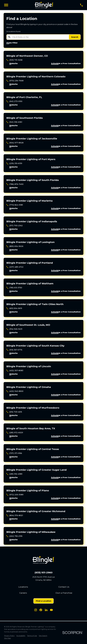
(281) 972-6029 (16, 433)
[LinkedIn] (46, 610)
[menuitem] (9, 636)
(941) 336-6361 (16, 122)
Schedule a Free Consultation (66, 64)
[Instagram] (36, 610)
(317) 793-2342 (16, 226)
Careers (23, 593)
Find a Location (44, 601)
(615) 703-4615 (16, 412)
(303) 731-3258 (16, 60)
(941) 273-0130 (16, 101)
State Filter (12, 43)
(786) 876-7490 (16, 184)
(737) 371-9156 (16, 453)
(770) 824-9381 (16, 205)
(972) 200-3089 (16, 495)
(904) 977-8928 (16, 143)
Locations (23, 587)
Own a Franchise (64, 593)
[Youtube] (51, 610)
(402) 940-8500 (16, 391)
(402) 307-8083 (16, 370)
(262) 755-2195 (16, 536)
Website (13, 64)
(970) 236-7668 (16, 81)
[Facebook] (41, 610)
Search (75, 37)
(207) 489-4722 (16, 267)
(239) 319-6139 (16, 163)
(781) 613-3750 (16, 288)
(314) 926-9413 (16, 329)
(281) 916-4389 (16, 474)
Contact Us (64, 587)
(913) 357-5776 (16, 350)
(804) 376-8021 (16, 515)
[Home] (44, 5)
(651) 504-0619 (16, 308)
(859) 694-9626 (16, 246)
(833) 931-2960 (43, 573)
